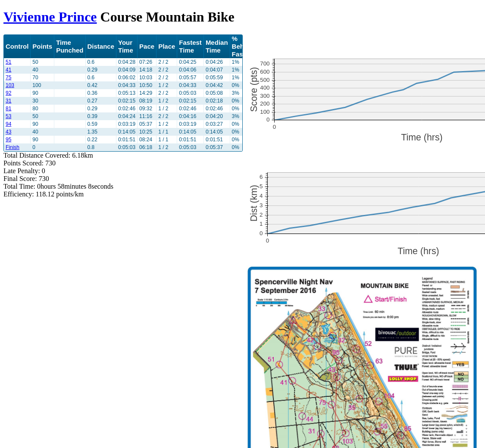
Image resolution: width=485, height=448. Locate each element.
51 (8, 62)
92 (8, 93)
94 (8, 124)
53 (8, 116)
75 (8, 78)
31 (8, 101)
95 (8, 140)
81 (8, 109)
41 (8, 70)
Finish (13, 147)
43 (8, 132)
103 (10, 85)
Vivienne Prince (50, 17)
